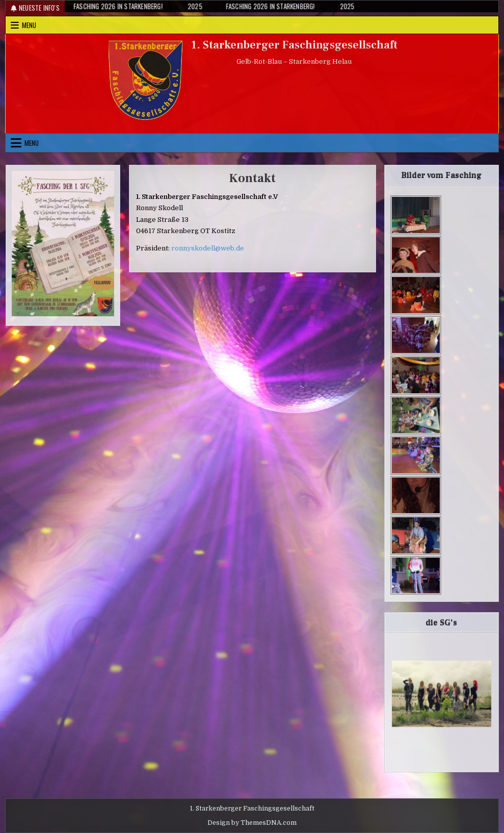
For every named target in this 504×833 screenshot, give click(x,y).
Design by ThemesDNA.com (252, 823)
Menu (29, 25)
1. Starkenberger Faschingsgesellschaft (294, 45)
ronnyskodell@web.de (208, 248)
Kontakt (252, 178)
